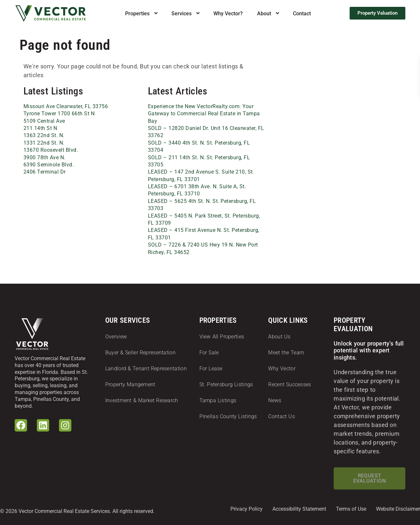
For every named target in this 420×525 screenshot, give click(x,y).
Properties (137, 14)
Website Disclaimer (398, 509)
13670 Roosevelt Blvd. (51, 150)
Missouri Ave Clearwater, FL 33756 (66, 106)
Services (181, 14)
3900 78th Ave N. (44, 157)
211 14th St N (40, 128)
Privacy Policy (246, 509)
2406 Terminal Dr (45, 172)
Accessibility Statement (299, 509)
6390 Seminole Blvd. (49, 165)
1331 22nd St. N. (44, 143)
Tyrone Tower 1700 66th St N (59, 114)
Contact (302, 14)
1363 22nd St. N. (44, 135)
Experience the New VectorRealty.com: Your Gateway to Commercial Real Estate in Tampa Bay (204, 114)
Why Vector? (228, 14)
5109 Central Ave (44, 121)
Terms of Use (351, 509)
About (264, 14)
